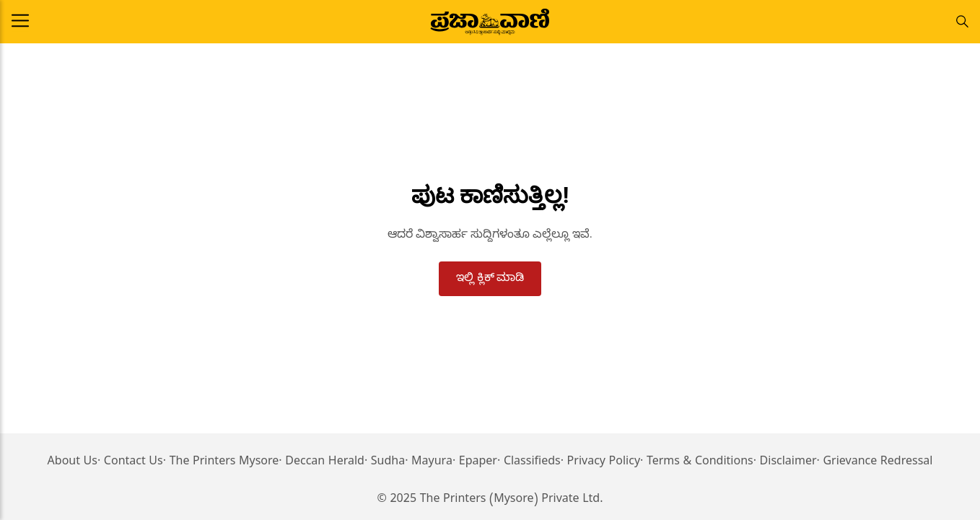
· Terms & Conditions (697, 463)
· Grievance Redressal (875, 463)
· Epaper (475, 463)
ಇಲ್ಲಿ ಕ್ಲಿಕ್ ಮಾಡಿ (490, 277)
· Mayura (429, 463)
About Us (73, 463)
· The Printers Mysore (221, 463)
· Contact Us (130, 463)
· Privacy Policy (600, 463)
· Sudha (385, 463)
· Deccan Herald (321, 463)
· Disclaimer (785, 463)
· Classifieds (529, 463)
